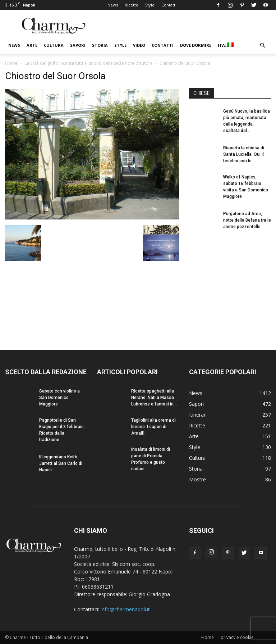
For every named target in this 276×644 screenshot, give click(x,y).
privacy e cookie (237, 637)
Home (11, 63)
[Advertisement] (230, 284)
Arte (32, 45)
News (113, 5)
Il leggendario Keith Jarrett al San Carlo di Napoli (61, 463)
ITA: (226, 45)
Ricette (132, 5)
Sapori (78, 45)
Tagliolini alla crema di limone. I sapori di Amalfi (153, 427)
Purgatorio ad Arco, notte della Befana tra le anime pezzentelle (247, 220)
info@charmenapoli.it (125, 609)
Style (150, 5)
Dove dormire (196, 45)
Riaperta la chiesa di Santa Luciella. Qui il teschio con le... (244, 154)
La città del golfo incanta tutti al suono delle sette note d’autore (89, 63)
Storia (100, 45)
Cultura (54, 45)
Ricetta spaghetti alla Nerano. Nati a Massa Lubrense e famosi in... (154, 398)
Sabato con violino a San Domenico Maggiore (59, 398)
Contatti (169, 5)
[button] (262, 46)
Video (139, 45)
